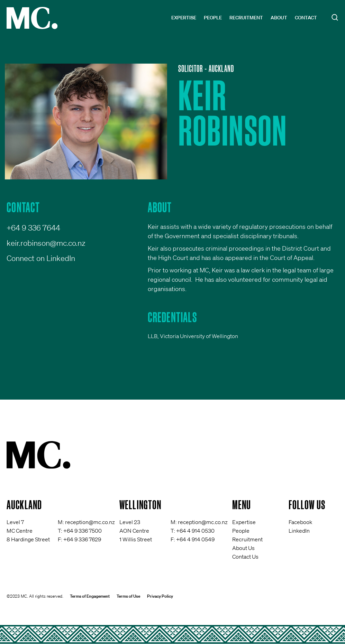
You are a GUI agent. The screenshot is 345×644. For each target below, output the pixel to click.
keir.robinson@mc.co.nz (46, 243)
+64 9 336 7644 (33, 228)
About (279, 18)
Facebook (300, 522)
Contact (306, 18)
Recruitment (246, 18)
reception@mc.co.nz (90, 522)
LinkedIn (299, 531)
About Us (243, 548)
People (213, 18)
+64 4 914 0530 (195, 531)
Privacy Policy (160, 596)
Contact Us (245, 557)
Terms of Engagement (90, 596)
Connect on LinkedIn (41, 258)
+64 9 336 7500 (83, 531)
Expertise (184, 18)
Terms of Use (128, 596)
